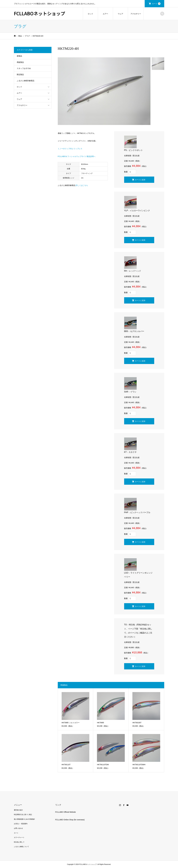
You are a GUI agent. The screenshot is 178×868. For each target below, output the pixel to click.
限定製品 (20, 75)
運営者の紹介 (18, 810)
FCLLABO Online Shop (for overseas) (70, 820)
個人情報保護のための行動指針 (24, 819)
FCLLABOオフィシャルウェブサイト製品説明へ (77, 156)
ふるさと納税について (21, 847)
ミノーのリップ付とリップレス (70, 149)
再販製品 (20, 62)
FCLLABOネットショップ (40, 13)
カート (156, 4)
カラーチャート (19, 837)
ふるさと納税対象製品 (26, 81)
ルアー (105, 14)
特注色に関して (19, 842)
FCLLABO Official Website (66, 812)
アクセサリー (136, 14)
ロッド (90, 14)
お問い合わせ (18, 828)
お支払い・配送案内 (21, 824)
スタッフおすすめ (24, 68)
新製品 (19, 56)
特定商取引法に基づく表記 (23, 815)
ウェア (121, 14)
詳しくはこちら (82, 185)
